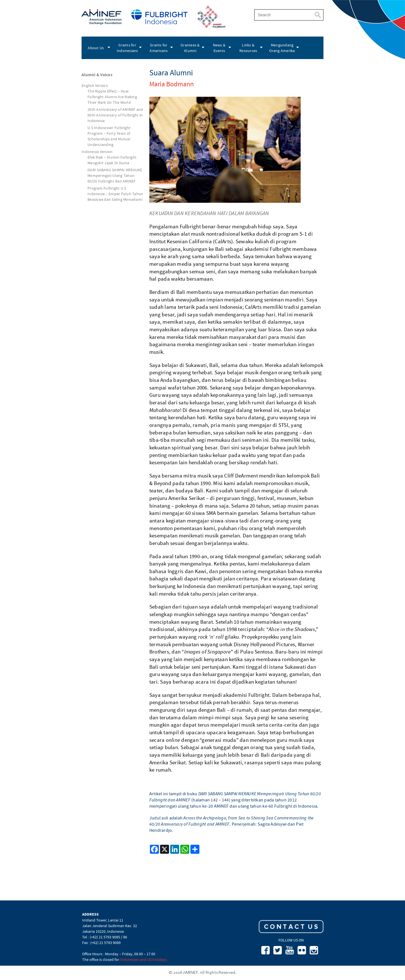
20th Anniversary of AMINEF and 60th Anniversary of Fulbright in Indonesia (115, 115)
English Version (95, 85)
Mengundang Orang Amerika (282, 48)
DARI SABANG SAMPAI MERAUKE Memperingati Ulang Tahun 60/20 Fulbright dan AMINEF (115, 175)
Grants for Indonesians (127, 48)
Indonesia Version (97, 152)
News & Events (219, 48)
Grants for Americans (159, 48)
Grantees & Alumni (190, 48)
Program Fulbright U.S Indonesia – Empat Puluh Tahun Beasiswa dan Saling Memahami (115, 194)
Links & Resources (248, 48)
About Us (96, 48)
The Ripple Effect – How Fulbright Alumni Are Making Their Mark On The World (112, 97)
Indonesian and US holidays (143, 959)
